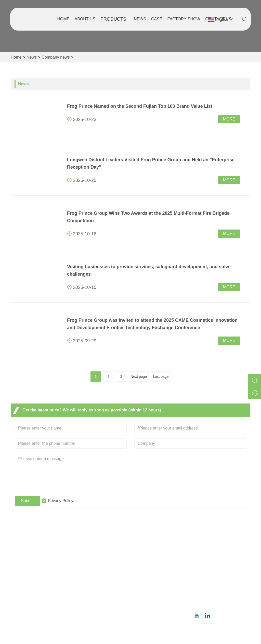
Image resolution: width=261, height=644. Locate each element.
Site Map (85, 588)
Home (63, 19)
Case (157, 19)
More (229, 119)
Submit (27, 501)
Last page (161, 377)
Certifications (88, 580)
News (140, 19)
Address (217, 542)
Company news (56, 57)
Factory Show (184, 19)
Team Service (89, 563)
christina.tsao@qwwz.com (224, 589)
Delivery (84, 555)
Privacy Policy (61, 501)
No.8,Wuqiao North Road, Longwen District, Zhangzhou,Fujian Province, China (222, 560)
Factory (141, 572)
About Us (85, 19)
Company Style (148, 563)
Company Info (147, 555)
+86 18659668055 (221, 605)
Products (113, 19)
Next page (139, 377)
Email (213, 583)
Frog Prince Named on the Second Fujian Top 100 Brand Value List (140, 106)
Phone (214, 599)
